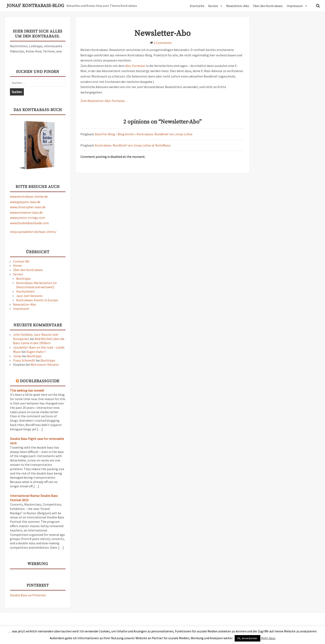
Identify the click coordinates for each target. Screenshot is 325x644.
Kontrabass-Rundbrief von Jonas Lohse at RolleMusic (133, 145)
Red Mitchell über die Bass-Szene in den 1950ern (39, 341)
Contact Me (21, 261)
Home (17, 265)
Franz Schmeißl (24, 360)
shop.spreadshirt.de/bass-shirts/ (33, 232)
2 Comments (163, 43)
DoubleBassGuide (40, 381)
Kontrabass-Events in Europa (37, 300)
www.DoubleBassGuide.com (29, 223)
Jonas (17, 356)
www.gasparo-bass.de (25, 202)
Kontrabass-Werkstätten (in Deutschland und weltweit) (36, 285)
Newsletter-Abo (238, 6)
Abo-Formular (136, 66)
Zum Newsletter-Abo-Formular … (105, 101)
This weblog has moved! (27, 390)
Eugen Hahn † (36, 352)
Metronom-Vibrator (45, 364)
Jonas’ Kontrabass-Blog (35, 6)
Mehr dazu (268, 638)
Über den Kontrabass (268, 6)
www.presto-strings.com (27, 218)
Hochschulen (25, 291)
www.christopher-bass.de (28, 207)
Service (213, 6)
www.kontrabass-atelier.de (29, 196)
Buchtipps (23, 278)
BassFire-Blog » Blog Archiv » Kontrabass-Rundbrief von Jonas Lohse (144, 134)
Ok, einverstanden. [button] (247, 638)
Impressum (295, 6)
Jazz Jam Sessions (29, 296)
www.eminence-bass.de (26, 212)
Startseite (197, 6)
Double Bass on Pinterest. (28, 595)
